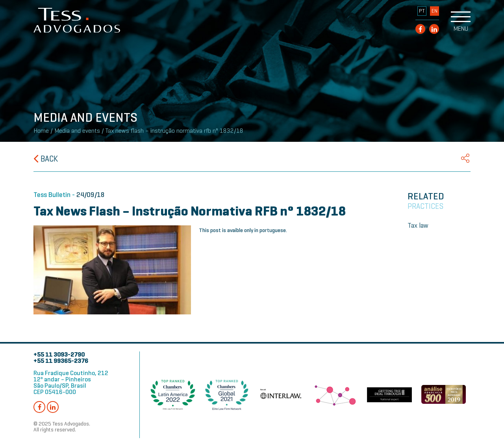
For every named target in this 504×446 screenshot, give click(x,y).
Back (46, 159)
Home (41, 131)
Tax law (418, 225)
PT (422, 11)
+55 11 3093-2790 (59, 354)
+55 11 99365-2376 (61, 361)
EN (435, 11)
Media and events (77, 131)
